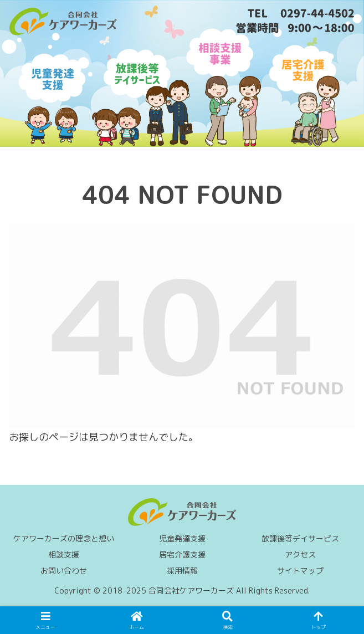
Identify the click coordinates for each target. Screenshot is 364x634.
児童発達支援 (182, 538)
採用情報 (182, 571)
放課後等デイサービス (300, 538)
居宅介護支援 (182, 554)
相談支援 (64, 554)
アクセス (300, 554)
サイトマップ (300, 571)
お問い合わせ (64, 571)
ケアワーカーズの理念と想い (64, 538)
